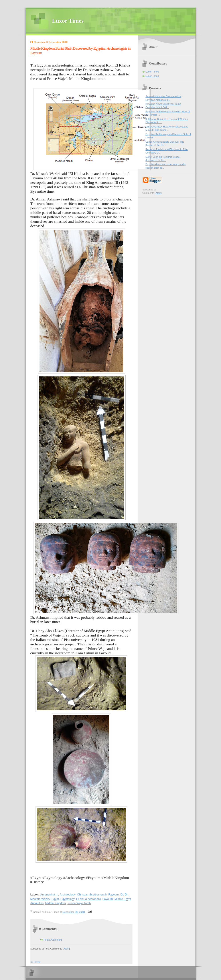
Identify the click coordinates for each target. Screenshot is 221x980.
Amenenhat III (49, 894)
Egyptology (67, 899)
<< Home (35, 962)
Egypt (55, 899)
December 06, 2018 (74, 912)
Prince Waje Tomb (79, 903)
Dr (122, 894)
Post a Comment (53, 940)
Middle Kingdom (56, 903)
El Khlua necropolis (88, 899)
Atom (66, 949)
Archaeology (68, 894)
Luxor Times (68, 21)
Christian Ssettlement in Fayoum (98, 894)
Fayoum (108, 899)
